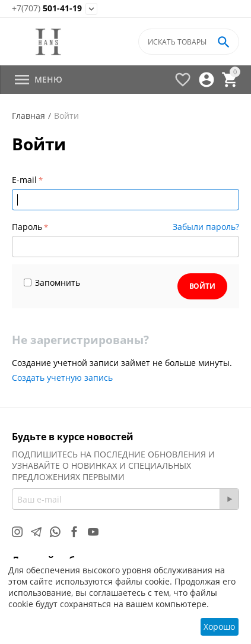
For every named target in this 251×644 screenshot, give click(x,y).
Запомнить (52, 282)
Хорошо (219, 626)
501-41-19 (47, 9)
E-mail (24, 180)
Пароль (27, 227)
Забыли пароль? (206, 227)
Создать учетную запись (62, 378)
